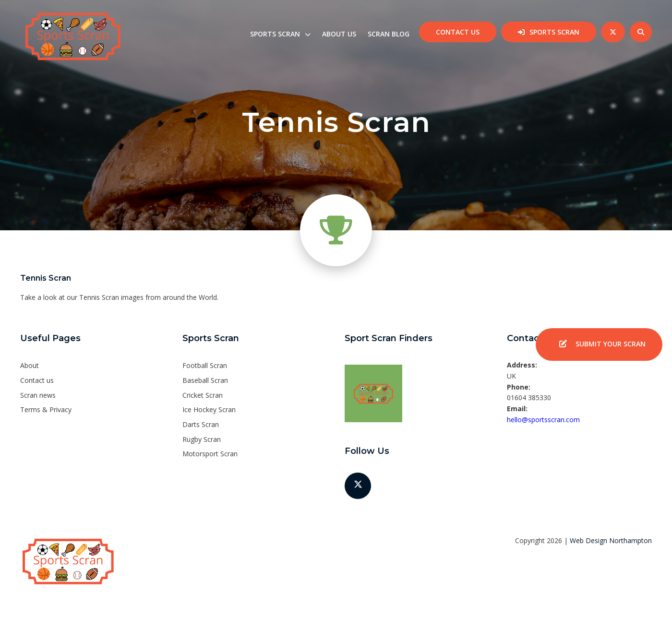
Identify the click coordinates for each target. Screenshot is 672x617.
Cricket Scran (203, 395)
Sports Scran (554, 32)
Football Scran (205, 365)
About (30, 365)
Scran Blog (389, 34)
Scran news (38, 395)
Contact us (458, 32)
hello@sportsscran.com (543, 420)
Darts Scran (201, 424)
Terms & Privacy (46, 409)
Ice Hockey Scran (209, 409)
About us (339, 34)
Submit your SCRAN (599, 344)
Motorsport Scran (210, 454)
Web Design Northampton (611, 540)
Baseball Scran (205, 380)
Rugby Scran (202, 439)
